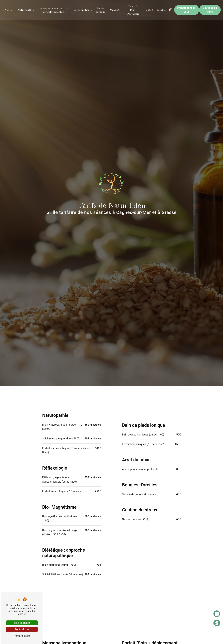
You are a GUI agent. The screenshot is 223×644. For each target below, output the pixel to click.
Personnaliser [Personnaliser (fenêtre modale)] (22, 636)
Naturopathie (26, 10)
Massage (115, 10)
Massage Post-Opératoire (133, 10)
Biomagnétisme (82, 10)
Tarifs (149, 10)
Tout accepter (22, 623)
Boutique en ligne (210, 10)
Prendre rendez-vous (186, 10)
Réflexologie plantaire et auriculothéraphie (53, 10)
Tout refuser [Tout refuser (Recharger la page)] (22, 629)
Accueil (9, 10)
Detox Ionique (101, 10)
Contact (162, 10)
